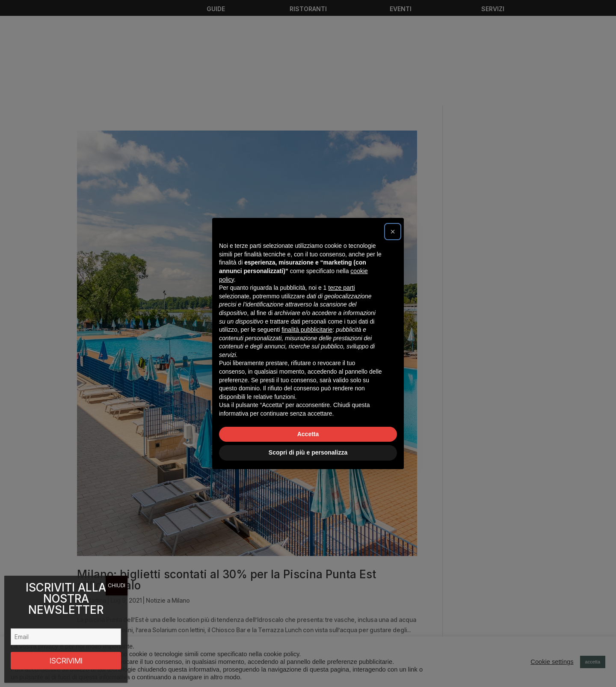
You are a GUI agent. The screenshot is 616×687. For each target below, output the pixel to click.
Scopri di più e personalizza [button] (308, 452)
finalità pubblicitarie (307, 330)
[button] (393, 232)
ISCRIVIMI (66, 661)
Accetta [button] (308, 434)
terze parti (341, 288)
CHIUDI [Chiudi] (117, 585)
